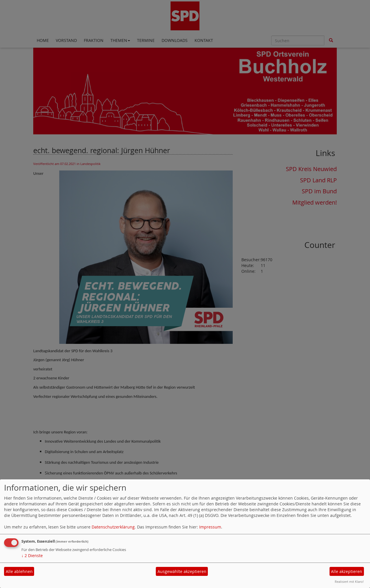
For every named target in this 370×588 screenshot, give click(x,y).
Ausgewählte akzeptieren (182, 571)
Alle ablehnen (19, 571)
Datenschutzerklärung (113, 527)
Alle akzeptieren (347, 571)
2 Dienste (32, 555)
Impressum (210, 527)
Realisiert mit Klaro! (349, 581)
